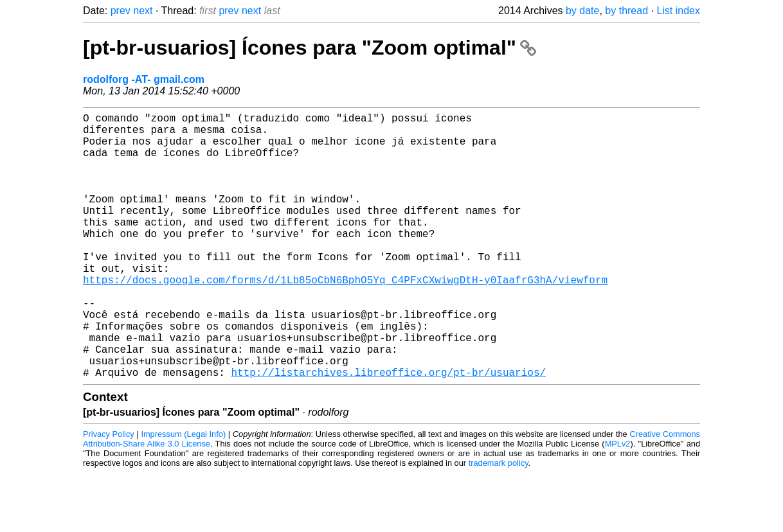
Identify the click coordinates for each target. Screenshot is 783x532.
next (143, 11)
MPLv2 (618, 503)
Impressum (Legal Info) (183, 493)
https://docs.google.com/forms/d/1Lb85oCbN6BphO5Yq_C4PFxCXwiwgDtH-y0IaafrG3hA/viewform (345, 318)
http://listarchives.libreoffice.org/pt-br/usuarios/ (388, 431)
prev (121, 11)
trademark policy (499, 522)
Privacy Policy (109, 493)
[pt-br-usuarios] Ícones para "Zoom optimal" (310, 48)
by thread (626, 11)
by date (582, 11)
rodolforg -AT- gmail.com (144, 79)
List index (678, 11)
